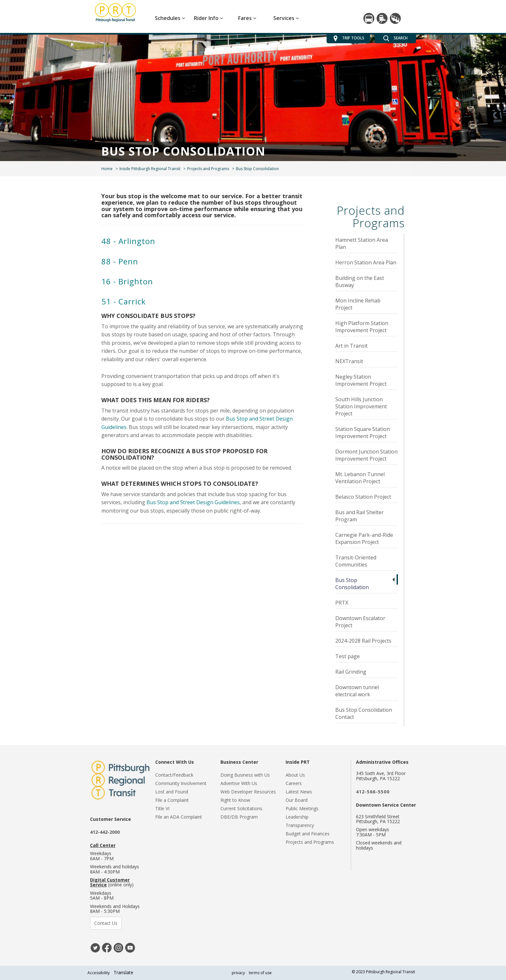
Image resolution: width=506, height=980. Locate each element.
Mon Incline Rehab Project (358, 304)
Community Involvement (181, 783)
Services (286, 18)
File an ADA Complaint (179, 817)
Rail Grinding (351, 672)
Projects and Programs (208, 169)
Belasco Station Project (363, 497)
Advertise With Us (239, 783)
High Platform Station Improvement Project (362, 327)
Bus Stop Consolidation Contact (364, 713)
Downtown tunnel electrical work (357, 691)
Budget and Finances (308, 834)
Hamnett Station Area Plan (362, 243)
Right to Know (235, 800)
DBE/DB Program (239, 817)
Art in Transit (351, 346)
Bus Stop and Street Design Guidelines (193, 502)
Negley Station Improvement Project (361, 380)
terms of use (260, 973)
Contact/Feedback (174, 775)
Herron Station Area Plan (366, 262)
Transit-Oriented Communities (356, 561)
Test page (348, 656)
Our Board (297, 800)
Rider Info (208, 18)
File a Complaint (172, 800)
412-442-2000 (105, 832)
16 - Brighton (127, 281)
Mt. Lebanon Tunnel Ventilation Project (360, 478)
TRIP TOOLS (348, 38)
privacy (238, 973)
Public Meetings (302, 808)
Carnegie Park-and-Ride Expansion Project (364, 538)
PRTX (342, 603)
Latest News (299, 792)
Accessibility (99, 973)
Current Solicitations (241, 808)
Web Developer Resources (248, 792)
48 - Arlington (128, 241)
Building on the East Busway (360, 281)
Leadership (297, 817)
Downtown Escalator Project (360, 622)
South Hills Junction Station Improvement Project (361, 406)
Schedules (170, 18)
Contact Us (106, 923)
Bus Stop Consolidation (352, 584)
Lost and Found (172, 792)
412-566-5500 (373, 792)
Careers (294, 783)
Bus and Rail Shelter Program (359, 516)
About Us (295, 775)
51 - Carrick (124, 301)
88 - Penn (120, 261)
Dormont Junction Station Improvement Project (366, 455)
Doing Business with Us (245, 775)
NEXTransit (349, 361)
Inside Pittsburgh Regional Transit (150, 169)
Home (107, 169)
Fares (247, 18)
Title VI (162, 808)
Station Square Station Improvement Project (363, 433)
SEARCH (395, 38)
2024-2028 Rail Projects (363, 641)
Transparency (300, 825)
